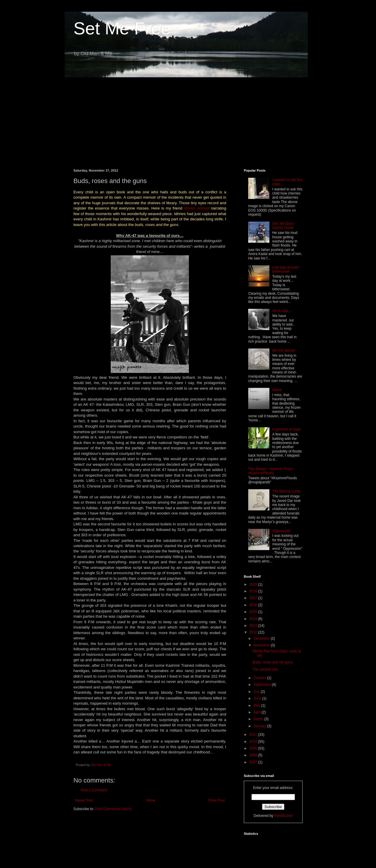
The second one (265, 669)
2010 (254, 742)
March (259, 719)
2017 (254, 598)
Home (151, 800)
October (260, 678)
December (262, 639)
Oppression (281, 531)
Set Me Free (122, 28)
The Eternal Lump (286, 491)
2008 (254, 755)
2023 (254, 584)
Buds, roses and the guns (273, 662)
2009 (254, 748)
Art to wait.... (282, 311)
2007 (254, 762)
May (257, 706)
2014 (254, 619)
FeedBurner (283, 816)
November (262, 645)
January (260, 726)
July (257, 692)
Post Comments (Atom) (113, 809)
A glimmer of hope (287, 429)
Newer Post (84, 800)
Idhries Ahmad (197, 208)
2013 (254, 626)
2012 (254, 632)
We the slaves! (284, 351)
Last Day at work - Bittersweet (287, 269)
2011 (254, 735)
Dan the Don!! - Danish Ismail (284, 226)
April (257, 712)
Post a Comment (94, 790)
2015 (254, 612)
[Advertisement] (188, 119)
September (263, 685)
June (258, 698)
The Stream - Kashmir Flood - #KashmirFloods (271, 471)
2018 (254, 591)
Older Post (216, 800)
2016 (254, 605)
